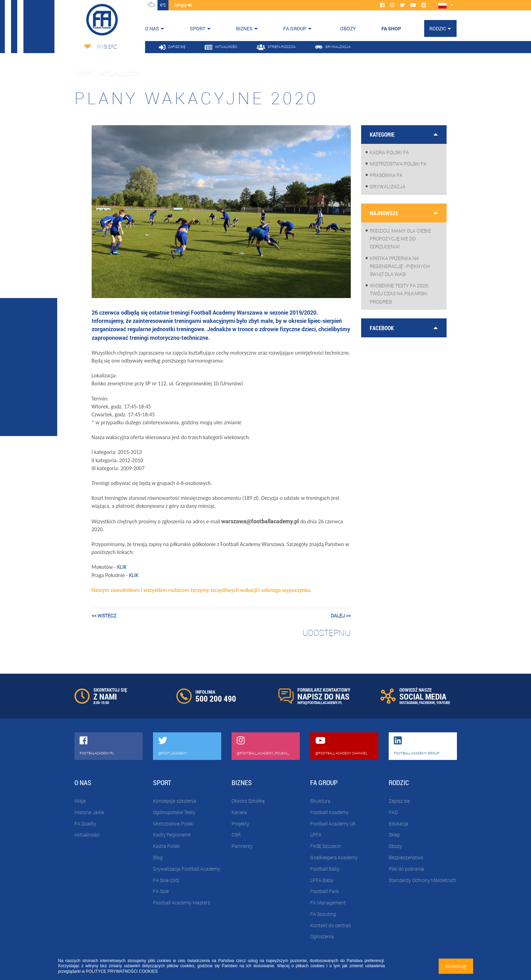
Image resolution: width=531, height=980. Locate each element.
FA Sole (161, 891)
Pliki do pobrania (406, 869)
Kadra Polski (166, 846)
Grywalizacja (388, 186)
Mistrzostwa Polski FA (398, 164)
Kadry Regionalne (172, 835)
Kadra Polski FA (389, 152)
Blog (158, 857)
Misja (80, 801)
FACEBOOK (427, 702)
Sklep (394, 835)
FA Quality (85, 824)
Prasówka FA (386, 175)
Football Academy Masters (182, 903)
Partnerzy (242, 846)
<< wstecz (104, 616)
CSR (236, 835)
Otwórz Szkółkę (248, 801)
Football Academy (329, 812)
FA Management (328, 903)
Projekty (240, 824)
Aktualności (87, 835)
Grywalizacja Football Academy (187, 869)
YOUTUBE (443, 702)
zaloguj (183, 5)
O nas (152, 28)
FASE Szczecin (326, 846)
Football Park (324, 891)
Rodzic (438, 28)
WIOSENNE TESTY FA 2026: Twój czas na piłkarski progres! (399, 293)
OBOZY (348, 28)
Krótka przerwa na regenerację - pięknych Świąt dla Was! (400, 266)
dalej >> (341, 616)
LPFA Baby (322, 880)
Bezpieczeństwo (406, 857)
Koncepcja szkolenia (175, 801)
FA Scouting (323, 914)
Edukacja (399, 824)
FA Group (295, 28)
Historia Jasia (89, 812)
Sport (198, 28)
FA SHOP (391, 28)
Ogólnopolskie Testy (174, 812)
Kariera (239, 812)
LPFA (316, 835)
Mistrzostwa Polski (173, 824)
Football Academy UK (333, 824)
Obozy (395, 846)
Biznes (244, 28)
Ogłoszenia (322, 936)
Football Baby (325, 869)
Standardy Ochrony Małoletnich (422, 880)
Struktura (320, 801)
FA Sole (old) (166, 880)
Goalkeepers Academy (334, 857)
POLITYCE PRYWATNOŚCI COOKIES (122, 971)
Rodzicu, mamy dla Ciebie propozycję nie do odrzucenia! (400, 239)
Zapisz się (399, 801)
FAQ (393, 812)
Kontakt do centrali (330, 925)
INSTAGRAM (409, 702)
